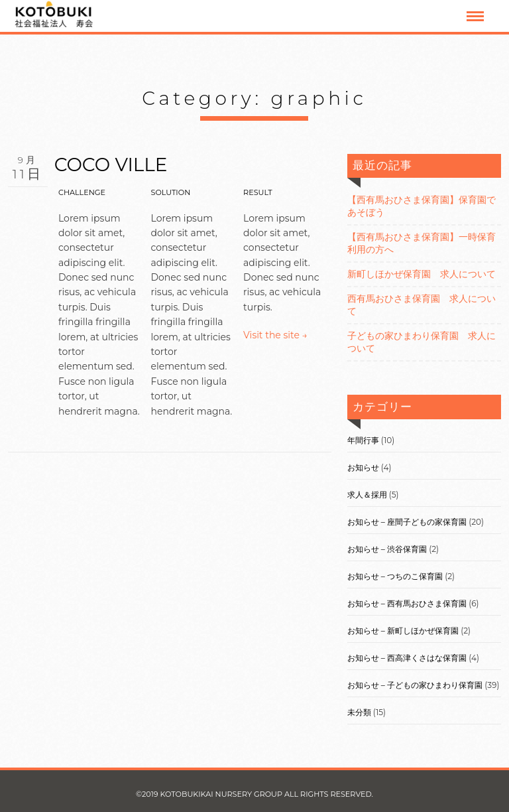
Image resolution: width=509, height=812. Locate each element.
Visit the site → (275, 335)
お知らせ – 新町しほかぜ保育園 (403, 631)
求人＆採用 (367, 495)
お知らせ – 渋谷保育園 (387, 549)
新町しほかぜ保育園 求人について (422, 274)
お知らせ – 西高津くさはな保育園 (407, 658)
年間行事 (363, 440)
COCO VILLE (111, 165)
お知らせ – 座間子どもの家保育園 (407, 522)
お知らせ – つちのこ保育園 (395, 576)
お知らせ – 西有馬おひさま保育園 (407, 603)
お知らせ (363, 467)
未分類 (359, 712)
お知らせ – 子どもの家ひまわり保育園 (415, 685)
